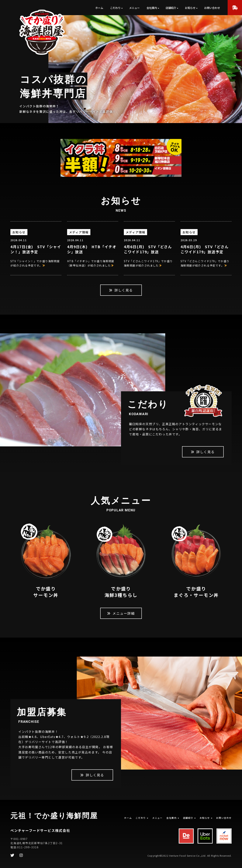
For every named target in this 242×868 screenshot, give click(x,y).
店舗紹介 (171, 8)
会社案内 (152, 8)
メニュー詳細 (121, 613)
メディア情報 (79, 232)
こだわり (115, 8)
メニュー (134, 8)
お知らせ (190, 8)
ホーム (99, 8)
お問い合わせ (212, 8)
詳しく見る (121, 290)
